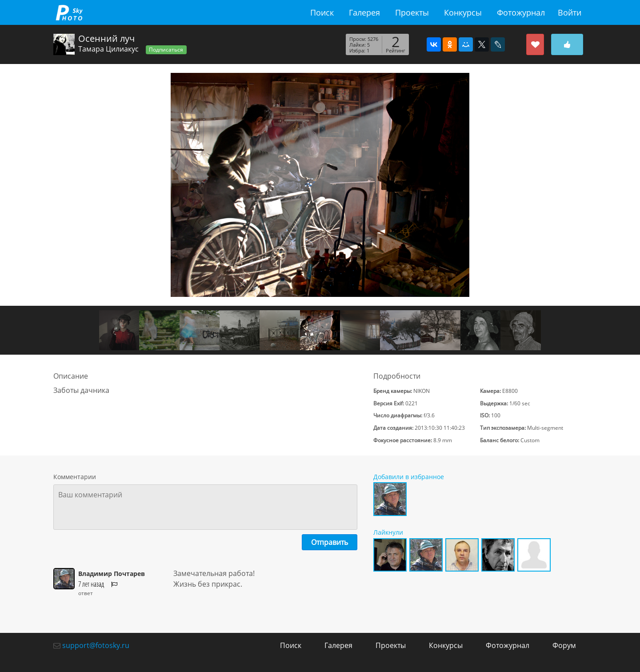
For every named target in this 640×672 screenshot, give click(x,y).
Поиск (322, 12)
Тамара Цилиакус (108, 49)
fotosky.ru (69, 12)
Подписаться (166, 50)
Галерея (364, 12)
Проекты (412, 12)
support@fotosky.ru (96, 645)
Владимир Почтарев (112, 574)
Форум (564, 645)
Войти (570, 12)
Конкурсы (463, 12)
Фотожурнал (521, 12)
